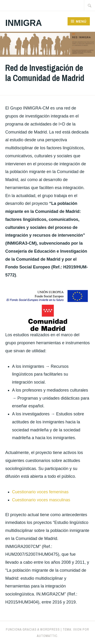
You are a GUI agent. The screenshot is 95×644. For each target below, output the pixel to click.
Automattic (47, 636)
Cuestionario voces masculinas (41, 500)
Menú (81, 21)
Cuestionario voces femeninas (40, 492)
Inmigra (23, 23)
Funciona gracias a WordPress (33, 629)
